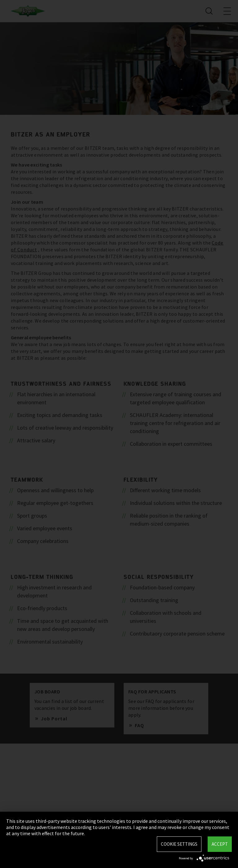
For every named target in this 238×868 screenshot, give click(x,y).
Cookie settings (179, 844)
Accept (220, 844)
